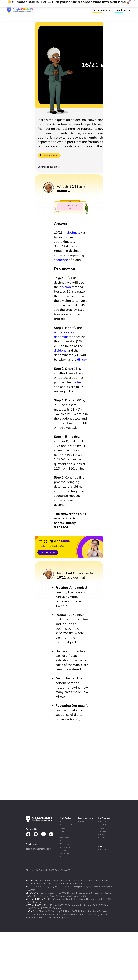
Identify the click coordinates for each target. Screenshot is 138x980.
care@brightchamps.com (38, 849)
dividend (60, 351)
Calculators (64, 850)
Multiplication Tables (67, 825)
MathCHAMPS (103, 822)
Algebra (63, 828)
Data (62, 841)
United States (82, 822)
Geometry (63, 831)
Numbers (63, 822)
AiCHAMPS (102, 838)
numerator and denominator (65, 335)
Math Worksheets (66, 860)
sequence (61, 260)
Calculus (63, 834)
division (65, 287)
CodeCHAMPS (103, 825)
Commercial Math (66, 847)
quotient (78, 382)
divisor (82, 360)
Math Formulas (65, 853)
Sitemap (30, 870)
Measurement (65, 838)
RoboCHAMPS (103, 834)
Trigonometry (64, 844)
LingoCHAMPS (103, 831)
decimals (74, 233)
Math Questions (65, 857)
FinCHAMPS (102, 828)
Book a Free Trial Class (48, 552)
